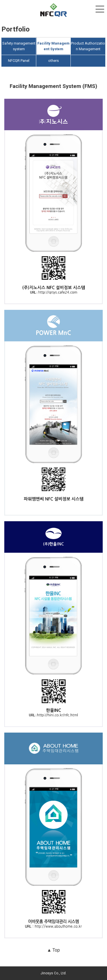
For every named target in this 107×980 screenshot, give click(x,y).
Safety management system (19, 46)
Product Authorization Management (88, 46)
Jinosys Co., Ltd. (53, 973)
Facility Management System (53, 46)
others (53, 61)
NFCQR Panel (19, 61)
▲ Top (54, 950)
